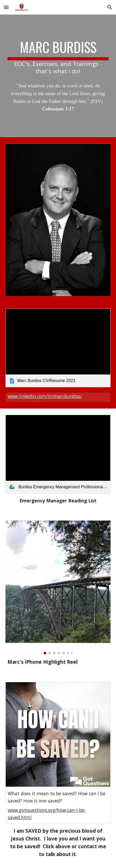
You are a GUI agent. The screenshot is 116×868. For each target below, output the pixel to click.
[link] (58, 348)
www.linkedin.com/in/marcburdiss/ (45, 396)
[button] (6, 7)
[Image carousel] (58, 587)
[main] (58, 57)
